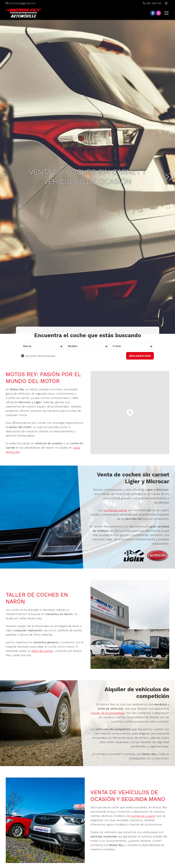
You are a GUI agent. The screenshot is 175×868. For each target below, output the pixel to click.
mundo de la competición (108, 713)
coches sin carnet (115, 510)
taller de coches (42, 651)
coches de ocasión (143, 816)
